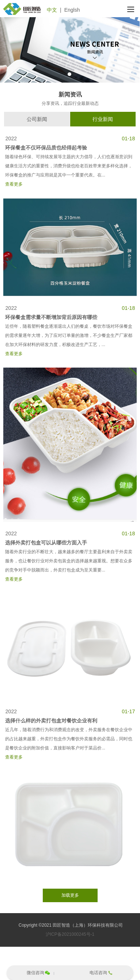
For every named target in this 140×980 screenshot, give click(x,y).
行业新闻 (103, 119)
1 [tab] (69, 74)
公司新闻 (37, 119)
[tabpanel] (70, 50)
